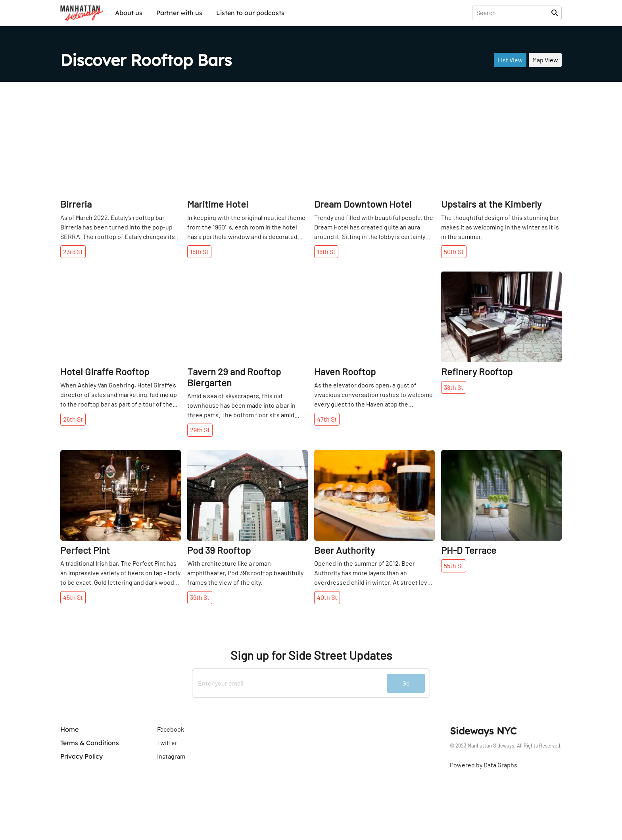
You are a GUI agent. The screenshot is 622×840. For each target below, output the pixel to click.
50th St (454, 251)
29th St (200, 430)
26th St (73, 419)
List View (510, 60)
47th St (327, 419)
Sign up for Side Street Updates (311, 655)
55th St (454, 565)
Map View (545, 60)
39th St (200, 597)
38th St (454, 387)
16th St (199, 251)
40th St (327, 597)
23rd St (73, 251)
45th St (73, 597)
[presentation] (513, 13)
